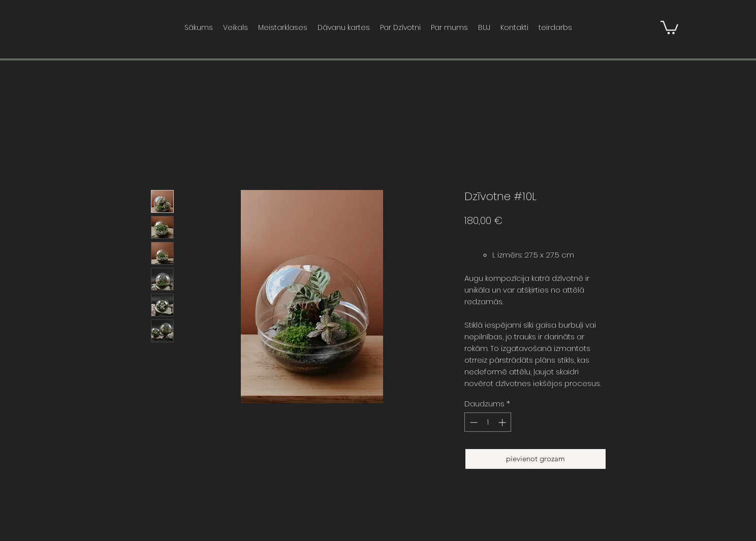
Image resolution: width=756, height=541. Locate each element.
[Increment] (503, 422)
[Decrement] (473, 422)
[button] (669, 27)
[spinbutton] (488, 422)
